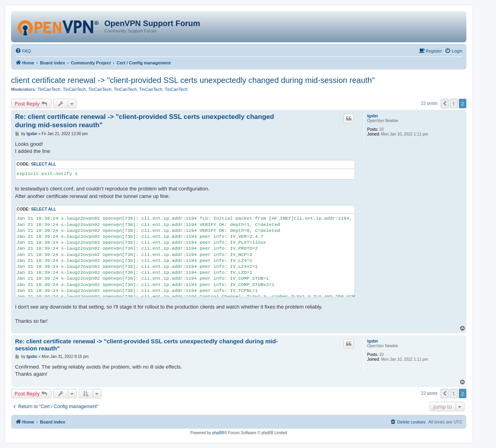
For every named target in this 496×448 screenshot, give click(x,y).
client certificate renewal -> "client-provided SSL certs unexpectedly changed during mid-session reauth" (193, 80)
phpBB (218, 433)
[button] (445, 104)
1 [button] (454, 104)
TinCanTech (49, 89)
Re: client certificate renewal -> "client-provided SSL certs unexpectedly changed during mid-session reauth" (144, 121)
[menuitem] (23, 51)
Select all (43, 164)
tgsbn (372, 116)
